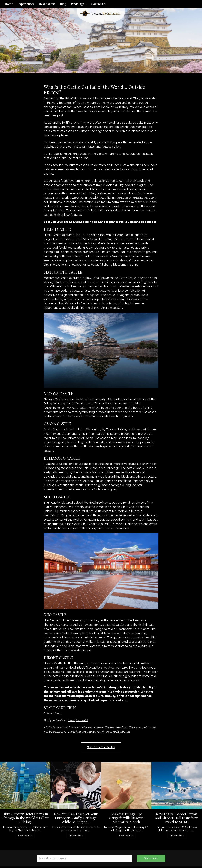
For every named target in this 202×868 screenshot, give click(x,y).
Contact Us (98, 4)
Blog (63, 4)
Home (9, 4)
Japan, (48, 165)
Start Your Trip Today (101, 747)
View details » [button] (25, 836)
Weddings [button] (79, 4)
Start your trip (151, 858)
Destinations (47, 4)
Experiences (26, 4)
